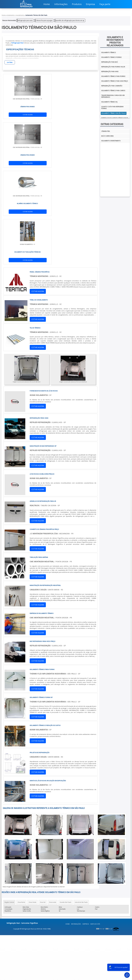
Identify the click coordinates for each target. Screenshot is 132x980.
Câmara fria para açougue (44, 20)
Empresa (86, 779)
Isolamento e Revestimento (111, 141)
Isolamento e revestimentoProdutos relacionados (115, 41)
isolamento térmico (109, 53)
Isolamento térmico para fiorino (113, 76)
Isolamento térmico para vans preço (115, 81)
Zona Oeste (32, 757)
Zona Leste (53, 757)
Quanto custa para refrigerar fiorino (112, 108)
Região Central (9, 757)
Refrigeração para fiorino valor (113, 67)
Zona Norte (21, 757)
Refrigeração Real (17, 43)
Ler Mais (10, 62)
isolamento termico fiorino (111, 57)
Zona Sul (43, 757)
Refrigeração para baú (110, 62)
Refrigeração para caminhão (112, 86)
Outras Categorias (112, 124)
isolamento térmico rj (109, 102)
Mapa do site (95, 779)
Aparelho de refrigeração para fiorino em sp (70, 20)
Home (68, 779)
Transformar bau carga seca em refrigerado (113, 96)
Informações (76, 779)
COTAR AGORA (15, 115)
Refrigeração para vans (25, 20)
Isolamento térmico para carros (113, 91)
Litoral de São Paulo (81, 757)
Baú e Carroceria (107, 136)
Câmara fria (106, 131)
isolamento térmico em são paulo (114, 113)
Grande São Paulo (65, 757)
